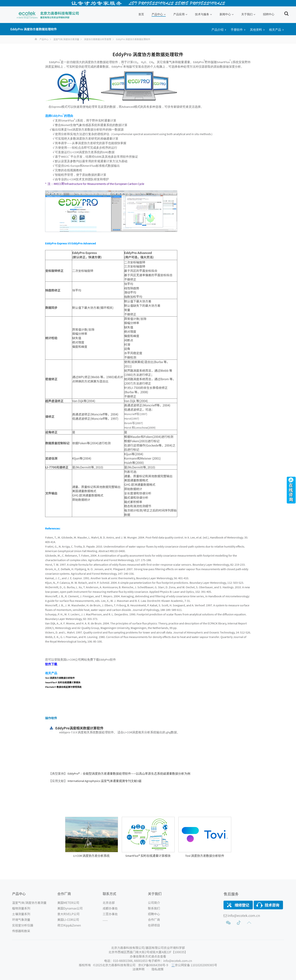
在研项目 (154, 925)
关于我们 (248, 14)
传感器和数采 (21, 931)
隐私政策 (158, 969)
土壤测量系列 (21, 914)
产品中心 (159, 14)
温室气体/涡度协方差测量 (66, 39)
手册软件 (237, 30)
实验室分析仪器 (23, 925)
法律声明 (139, 969)
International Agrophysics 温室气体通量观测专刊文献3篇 (104, 781)
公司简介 (154, 903)
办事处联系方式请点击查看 (148, 956)
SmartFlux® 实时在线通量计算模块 (63, 682)
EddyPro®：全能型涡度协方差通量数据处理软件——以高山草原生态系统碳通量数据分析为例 (129, 773)
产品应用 (180, 14)
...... (105, 920)
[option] (91, 837)
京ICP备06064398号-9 (153, 965)
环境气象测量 (21, 920)
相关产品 (275, 30)
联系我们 (154, 908)
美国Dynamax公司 (70, 908)
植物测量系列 (21, 908)
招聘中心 (269, 14)
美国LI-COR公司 (68, 920)
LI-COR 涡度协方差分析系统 (91, 856)
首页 (141, 14)
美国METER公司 (68, 903)
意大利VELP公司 (68, 914)
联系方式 (109, 894)
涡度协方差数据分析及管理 (98, 39)
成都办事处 (110, 908)
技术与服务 (203, 14)
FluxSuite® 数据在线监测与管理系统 (63, 687)
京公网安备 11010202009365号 (196, 965)
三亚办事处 (110, 914)
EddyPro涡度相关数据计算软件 (79, 728)
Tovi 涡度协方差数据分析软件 (60, 678)
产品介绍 (217, 30)
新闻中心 (227, 14)
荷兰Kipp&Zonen (69, 925)
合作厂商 (64, 894)
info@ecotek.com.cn (244, 915)
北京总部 (109, 903)
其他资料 (256, 30)
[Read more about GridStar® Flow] (91, 851)
